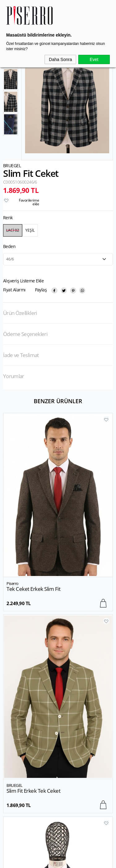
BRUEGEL (15, 583)
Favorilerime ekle (29, 202)
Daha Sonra (60, 59)
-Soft (26, 860)
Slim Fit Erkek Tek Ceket (33, 589)
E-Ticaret (39, 860)
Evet (94, 59)
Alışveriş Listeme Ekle (23, 281)
